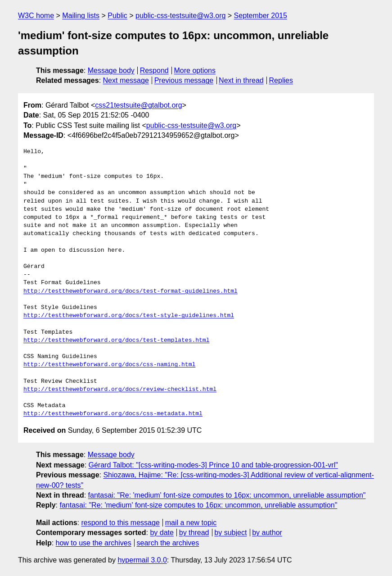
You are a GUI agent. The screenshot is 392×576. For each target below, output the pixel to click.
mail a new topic (191, 523)
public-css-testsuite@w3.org (180, 16)
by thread (194, 533)
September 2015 (261, 16)
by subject (230, 533)
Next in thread (241, 80)
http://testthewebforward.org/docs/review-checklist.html (120, 390)
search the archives (168, 543)
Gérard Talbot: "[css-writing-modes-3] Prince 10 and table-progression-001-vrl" (213, 465)
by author (267, 533)
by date (162, 533)
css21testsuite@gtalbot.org (138, 105)
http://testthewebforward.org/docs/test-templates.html (116, 340)
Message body (111, 70)
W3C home (36, 16)
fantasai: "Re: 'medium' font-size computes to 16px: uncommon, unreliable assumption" (227, 495)
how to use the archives (94, 543)
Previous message (184, 80)
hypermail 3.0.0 (142, 560)
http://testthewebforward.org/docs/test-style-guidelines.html (129, 316)
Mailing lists (81, 16)
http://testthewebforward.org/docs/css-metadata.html (113, 414)
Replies (281, 80)
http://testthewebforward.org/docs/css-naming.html (109, 365)
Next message (126, 80)
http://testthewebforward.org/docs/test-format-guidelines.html (131, 291)
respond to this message (120, 523)
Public (117, 16)
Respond (154, 70)
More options (195, 70)
